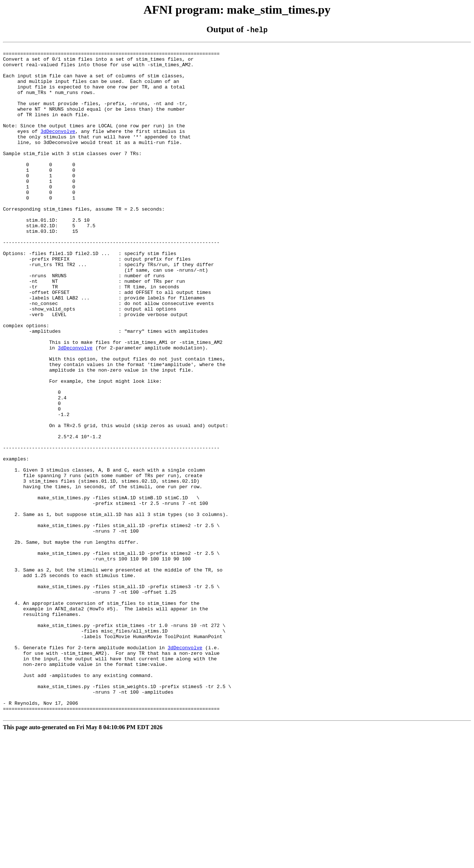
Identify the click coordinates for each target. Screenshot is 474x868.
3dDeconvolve (58, 149)
